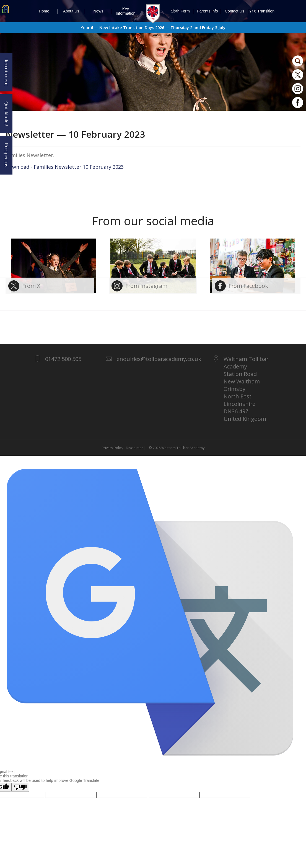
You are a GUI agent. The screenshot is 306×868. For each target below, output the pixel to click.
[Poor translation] (20, 787)
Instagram (298, 89)
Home (48, 11)
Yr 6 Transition (262, 11)
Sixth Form (182, 11)
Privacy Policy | (114, 448)
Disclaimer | (136, 448)
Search (298, 61)
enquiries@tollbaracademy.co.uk (159, 359)
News (103, 11)
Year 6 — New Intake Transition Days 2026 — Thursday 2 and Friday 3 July (153, 28)
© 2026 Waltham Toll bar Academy (176, 448)
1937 (153, 14)
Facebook (298, 103)
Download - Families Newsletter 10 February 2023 (65, 167)
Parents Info (209, 11)
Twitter (298, 75)
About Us (74, 11)
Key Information (125, 11)
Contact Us (237, 11)
